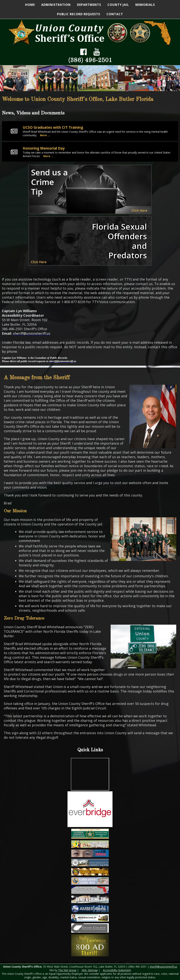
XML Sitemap (90, 970)
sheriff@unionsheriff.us (163, 967)
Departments (89, 5)
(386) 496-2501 (90, 61)
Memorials (145, 5)
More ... (45, 135)
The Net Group (67, 970)
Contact (115, 14)
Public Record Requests (79, 14)
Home (30, 5)
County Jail (118, 5)
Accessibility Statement (117, 970)
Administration (56, 5)
